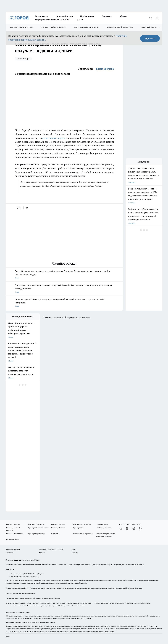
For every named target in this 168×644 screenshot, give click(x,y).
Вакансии (107, 16)
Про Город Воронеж (13, 524)
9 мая (80, 20)
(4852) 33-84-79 (24, 576)
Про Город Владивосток (14, 534)
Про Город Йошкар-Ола (82, 524)
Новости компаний (13, 549)
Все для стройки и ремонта (54, 27)
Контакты (9, 552)
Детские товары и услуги (21, 27)
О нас (74, 549)
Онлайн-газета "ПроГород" (83, 534)
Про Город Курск (102, 524)
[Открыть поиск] (151, 18)
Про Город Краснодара (37, 534)
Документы (55, 534)
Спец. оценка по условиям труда (18, 612)
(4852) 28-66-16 (29, 574)
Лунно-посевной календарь (120, 27)
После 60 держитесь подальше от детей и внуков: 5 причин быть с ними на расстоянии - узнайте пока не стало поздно (64, 275)
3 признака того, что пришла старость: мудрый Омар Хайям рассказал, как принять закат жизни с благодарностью (64, 289)
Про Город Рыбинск (58, 528)
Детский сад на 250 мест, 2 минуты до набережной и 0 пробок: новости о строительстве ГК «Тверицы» (64, 303)
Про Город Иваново (58, 524)
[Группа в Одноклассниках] (127, 529)
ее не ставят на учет (54, 138)
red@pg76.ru (35, 576)
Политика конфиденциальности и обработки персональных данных (31, 622)
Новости (42, 552)
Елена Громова (105, 69)
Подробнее (87, 618)
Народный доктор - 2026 (152, 27)
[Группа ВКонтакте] (120, 529)
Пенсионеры (23, 58)
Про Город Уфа (79, 528)
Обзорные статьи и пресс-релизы (51, 549)
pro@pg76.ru (40, 574)
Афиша (123, 16)
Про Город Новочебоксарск (38, 528)
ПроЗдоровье (87, 16)
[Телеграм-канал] (134, 529)
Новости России (64, 16)
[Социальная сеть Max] (140, 529)
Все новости (42, 16)
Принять (150, 38)
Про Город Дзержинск (36, 524)
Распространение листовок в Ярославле (20, 593)
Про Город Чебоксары (104, 528)
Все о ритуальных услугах (87, 27)
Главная (75, 552)
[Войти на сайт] (157, 18)
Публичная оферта (13, 539)
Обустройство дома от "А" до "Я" (52, 20)
